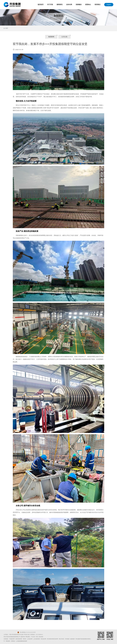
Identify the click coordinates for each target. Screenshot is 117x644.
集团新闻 (51, 37)
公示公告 (64, 37)
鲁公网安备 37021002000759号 (28, 632)
